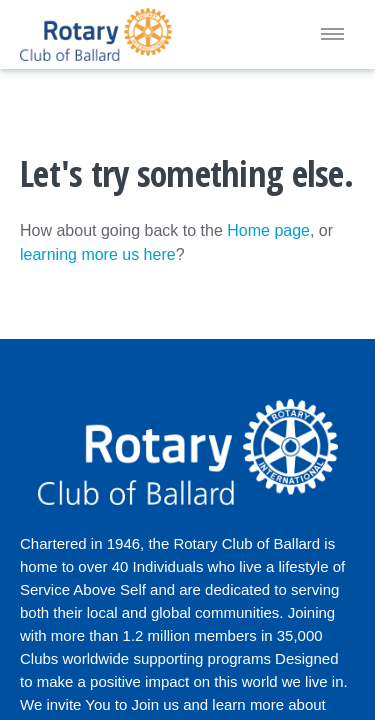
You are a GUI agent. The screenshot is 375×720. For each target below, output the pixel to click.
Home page (268, 230)
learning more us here (98, 254)
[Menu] (332, 35)
